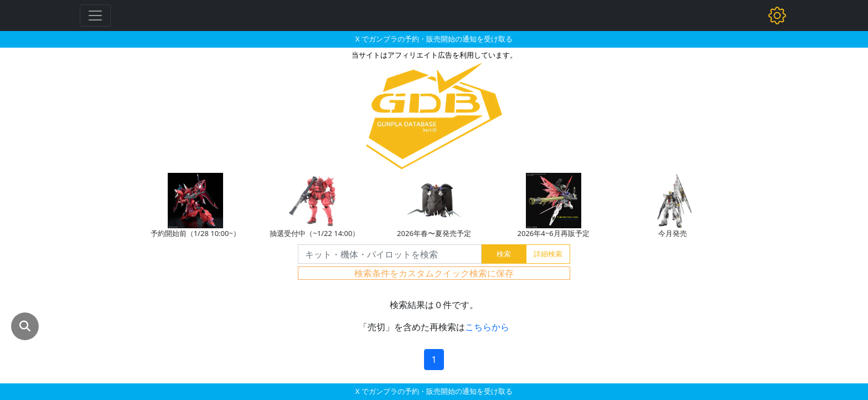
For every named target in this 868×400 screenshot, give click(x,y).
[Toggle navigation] (95, 16)
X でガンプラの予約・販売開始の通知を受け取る (434, 39)
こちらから (487, 327)
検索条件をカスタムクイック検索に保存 (434, 273)
